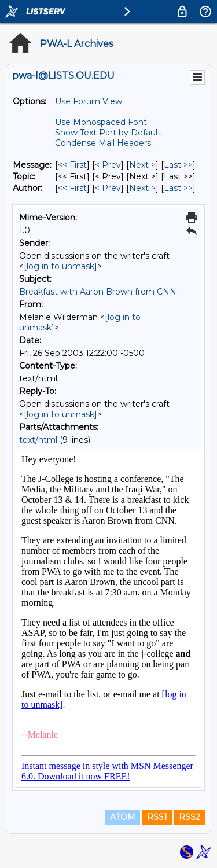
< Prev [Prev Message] (108, 165)
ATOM (123, 817)
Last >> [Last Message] (178, 165)
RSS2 (190, 817)
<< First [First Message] (72, 165)
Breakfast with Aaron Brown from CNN (98, 292)
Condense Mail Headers (103, 143)
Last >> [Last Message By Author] (178, 188)
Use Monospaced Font (101, 122)
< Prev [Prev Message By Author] (108, 188)
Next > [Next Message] (142, 165)
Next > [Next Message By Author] (142, 188)
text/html (38, 440)
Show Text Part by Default (108, 133)
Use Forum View (89, 101)
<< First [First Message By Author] (72, 188)
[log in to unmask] (60, 266)
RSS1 (157, 817)
